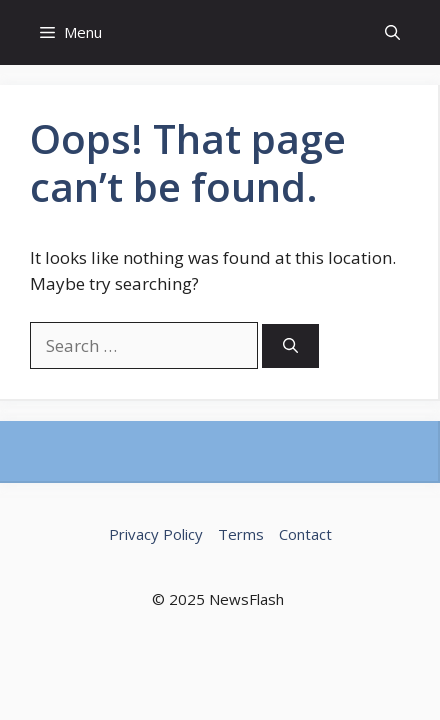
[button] (392, 32)
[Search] (290, 346)
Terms (241, 534)
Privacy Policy (156, 534)
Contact (305, 534)
